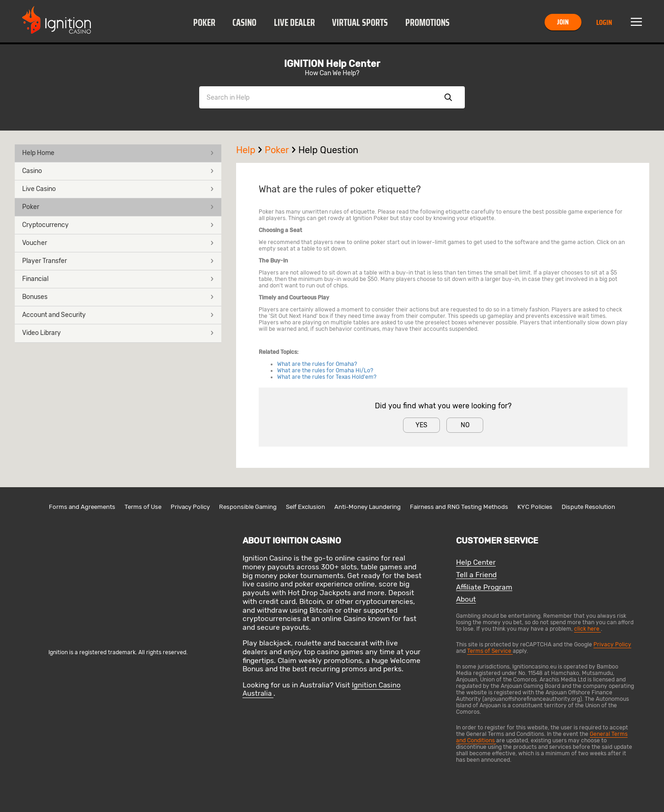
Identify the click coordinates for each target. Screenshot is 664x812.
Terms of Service (490, 651)
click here (587, 629)
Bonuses (118, 297)
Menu (636, 22)
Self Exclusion (305, 507)
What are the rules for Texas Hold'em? (327, 377)
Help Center (476, 563)
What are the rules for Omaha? (317, 364)
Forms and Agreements (82, 507)
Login (604, 22)
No (465, 425)
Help (250, 150)
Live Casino (118, 189)
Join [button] (563, 22)
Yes (421, 425)
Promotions (427, 23)
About (466, 600)
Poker (204, 23)
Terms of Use (143, 507)
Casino (244, 23)
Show (448, 97)
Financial (118, 279)
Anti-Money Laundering (368, 507)
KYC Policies (535, 507)
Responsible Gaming (248, 507)
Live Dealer (294, 23)
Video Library (118, 333)
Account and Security (118, 315)
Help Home (118, 153)
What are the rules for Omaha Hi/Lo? (325, 370)
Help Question (328, 150)
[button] (204, 22)
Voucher (118, 243)
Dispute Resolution (588, 507)
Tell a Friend (476, 575)
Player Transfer (118, 261)
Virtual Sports (360, 23)
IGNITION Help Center (332, 64)
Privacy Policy (190, 507)
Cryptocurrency (118, 225)
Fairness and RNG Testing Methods (459, 507)
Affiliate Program (484, 588)
